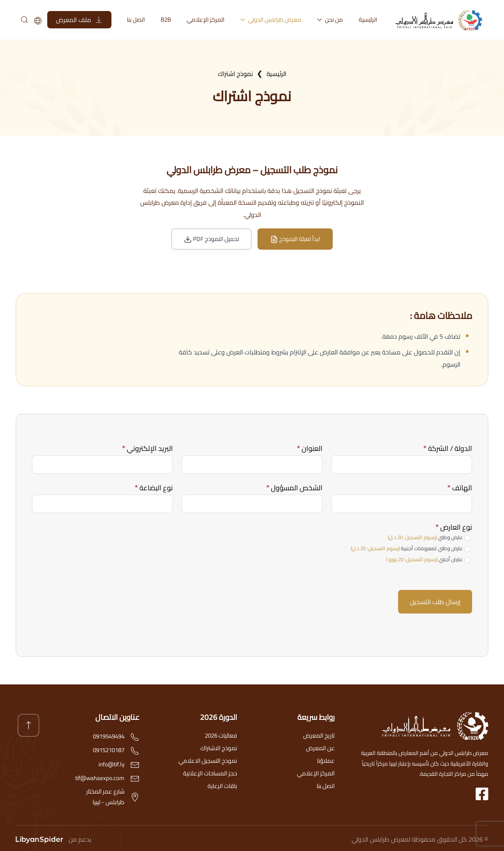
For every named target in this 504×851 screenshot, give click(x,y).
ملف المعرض (79, 20)
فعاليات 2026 (221, 735)
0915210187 (109, 750)
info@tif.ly (111, 764)
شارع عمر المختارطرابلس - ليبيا (105, 797)
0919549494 (109, 736)
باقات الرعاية (222, 786)
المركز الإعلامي (206, 19)
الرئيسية (368, 19)
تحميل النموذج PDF (211, 239)
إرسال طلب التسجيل (435, 602)
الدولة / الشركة (448, 448)
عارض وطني (429, 538)
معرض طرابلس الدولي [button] (271, 19)
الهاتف (460, 488)
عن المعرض (320, 748)
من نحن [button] (330, 19)
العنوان (310, 448)
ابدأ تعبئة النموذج (295, 239)
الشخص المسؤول (294, 488)
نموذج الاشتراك (219, 748)
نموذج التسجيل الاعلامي (208, 761)
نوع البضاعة (154, 488)
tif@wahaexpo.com (100, 778)
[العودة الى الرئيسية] (441, 20)
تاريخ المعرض (319, 735)
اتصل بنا (136, 19)
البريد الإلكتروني (147, 448)
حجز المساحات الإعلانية (210, 773)
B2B (166, 19)
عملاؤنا (326, 761)
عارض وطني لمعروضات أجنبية (411, 549)
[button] (29, 725)
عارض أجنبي (428, 560)
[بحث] (24, 20)
